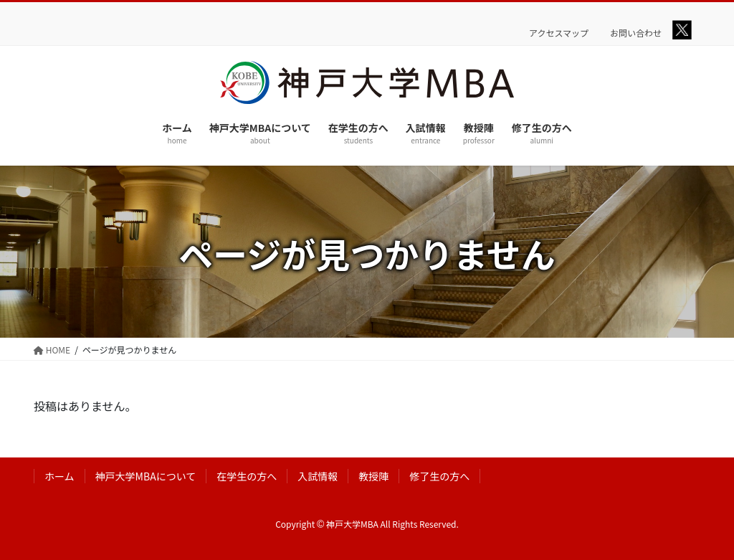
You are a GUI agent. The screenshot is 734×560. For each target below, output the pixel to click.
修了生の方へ (439, 476)
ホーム (59, 476)
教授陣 (373, 476)
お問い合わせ (636, 33)
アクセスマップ (559, 33)
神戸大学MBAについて (146, 476)
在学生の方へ (247, 476)
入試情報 (318, 476)
